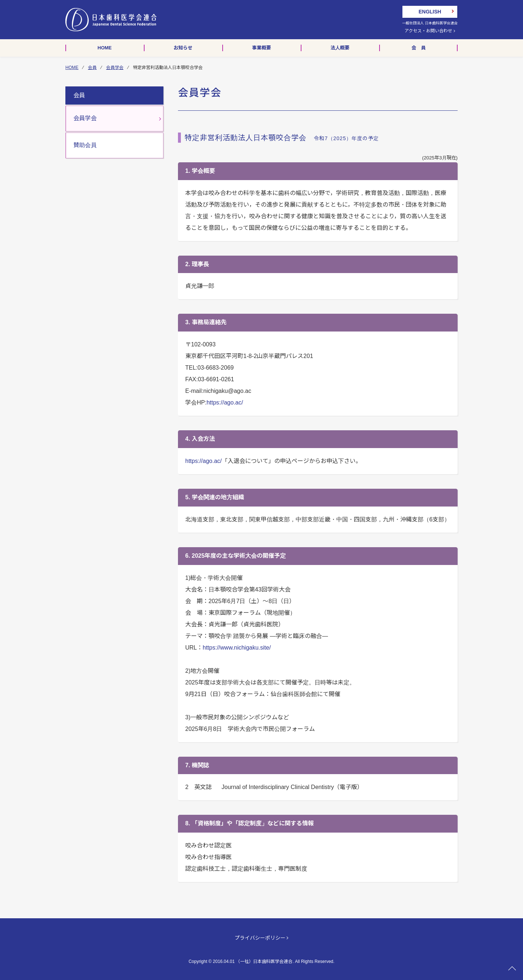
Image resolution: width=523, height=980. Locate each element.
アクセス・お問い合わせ (430, 31)
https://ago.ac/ (225, 402)
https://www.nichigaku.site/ (237, 648)
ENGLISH (430, 12)
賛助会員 (85, 145)
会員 (92, 68)
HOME (72, 68)
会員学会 (115, 68)
